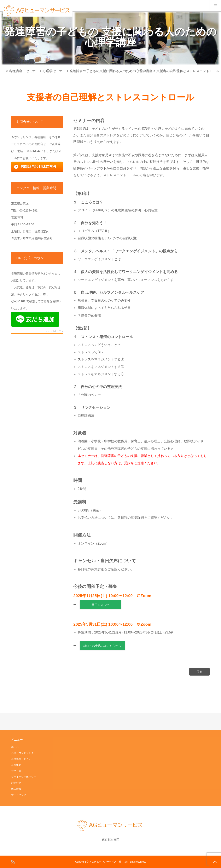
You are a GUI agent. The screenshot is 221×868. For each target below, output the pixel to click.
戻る (199, 672)
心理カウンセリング (22, 753)
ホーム (15, 747)
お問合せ (16, 783)
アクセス (16, 771)
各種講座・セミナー (22, 759)
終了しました (100, 605)
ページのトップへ (55, 331)
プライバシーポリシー (24, 777)
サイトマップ (19, 795)
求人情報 (16, 789)
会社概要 (16, 765)
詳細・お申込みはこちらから (102, 646)
